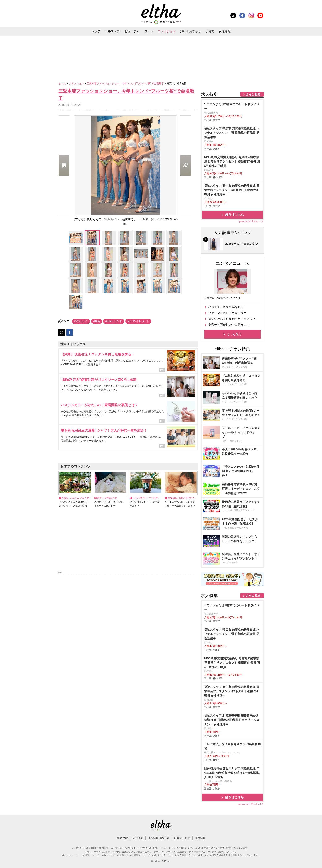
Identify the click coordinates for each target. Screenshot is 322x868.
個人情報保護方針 (159, 838)
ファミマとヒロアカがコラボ (227, 313)
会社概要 (138, 838)
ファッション (167, 31)
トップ (96, 31)
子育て (210, 31)
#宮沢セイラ (81, 321)
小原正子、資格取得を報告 (226, 307)
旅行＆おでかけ (190, 31)
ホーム (62, 83)
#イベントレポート (138, 321)
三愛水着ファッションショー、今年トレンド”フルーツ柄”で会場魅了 (126, 83)
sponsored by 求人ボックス (251, 221)
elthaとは (122, 838)
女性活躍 (225, 31)
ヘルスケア (112, 31)
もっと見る (234, 334)
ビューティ (132, 31)
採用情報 (200, 838)
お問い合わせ (182, 838)
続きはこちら (235, 215)
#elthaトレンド (114, 321)
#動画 (97, 321)
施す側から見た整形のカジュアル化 (232, 319)
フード (149, 31)
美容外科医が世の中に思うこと (229, 325)
